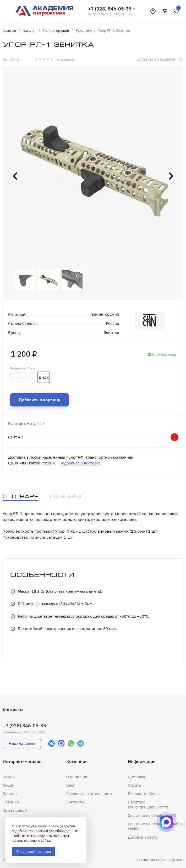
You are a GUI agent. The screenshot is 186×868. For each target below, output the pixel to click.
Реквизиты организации (89, 794)
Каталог (10, 777)
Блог (71, 785)
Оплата (135, 785)
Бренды (10, 794)
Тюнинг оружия (104, 314)
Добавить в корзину (39, 400)
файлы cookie (48, 826)
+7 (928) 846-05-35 (110, 9)
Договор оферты (143, 837)
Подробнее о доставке (80, 463)
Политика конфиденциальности (148, 805)
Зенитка (111, 332)
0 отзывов (65, 59)
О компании (77, 777)
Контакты (75, 802)
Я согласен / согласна (34, 852)
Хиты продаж (15, 810)
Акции (9, 785)
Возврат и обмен (143, 794)
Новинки (11, 802)
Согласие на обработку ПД (152, 815)
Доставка (136, 777)
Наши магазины (22, 743)
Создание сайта (152, 860)
